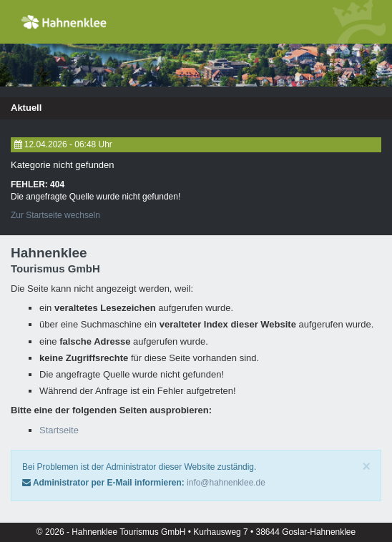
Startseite (59, 430)
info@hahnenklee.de (226, 483)
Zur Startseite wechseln (55, 215)
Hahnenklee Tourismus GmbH (130, 532)
